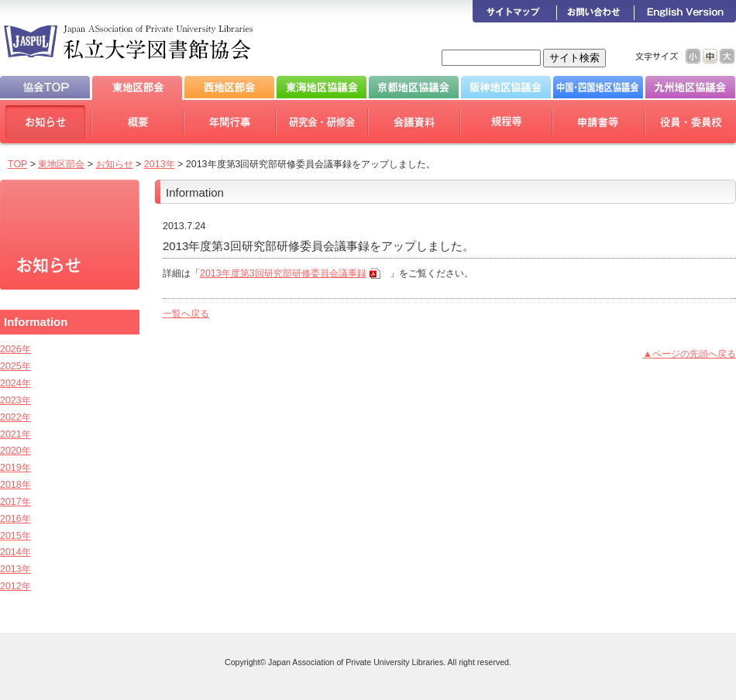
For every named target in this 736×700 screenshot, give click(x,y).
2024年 (15, 383)
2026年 (15, 349)
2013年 (160, 164)
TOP (17, 164)
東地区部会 (61, 164)
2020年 (15, 451)
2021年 (15, 434)
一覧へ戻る (186, 314)
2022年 (15, 417)
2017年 (15, 502)
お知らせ (115, 164)
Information (36, 322)
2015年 (15, 536)
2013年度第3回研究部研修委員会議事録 (283, 273)
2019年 (15, 468)
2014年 (15, 552)
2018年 (15, 485)
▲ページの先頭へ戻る (690, 354)
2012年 (15, 586)
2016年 (15, 519)
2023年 (15, 400)
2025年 (15, 366)
